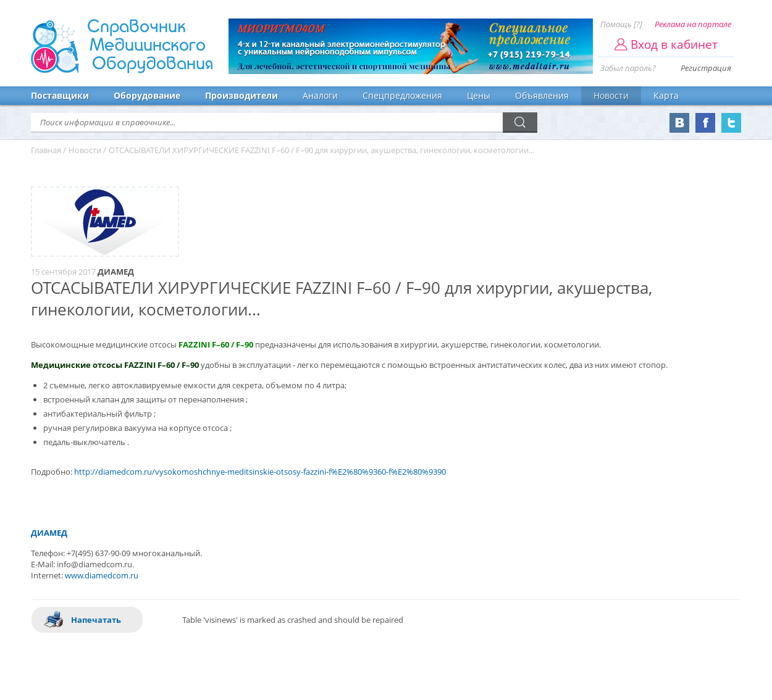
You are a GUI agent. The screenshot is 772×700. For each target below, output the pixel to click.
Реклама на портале (693, 24)
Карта (666, 95)
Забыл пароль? (628, 68)
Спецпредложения (402, 95)
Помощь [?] (621, 24)
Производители (241, 95)
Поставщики (60, 95)
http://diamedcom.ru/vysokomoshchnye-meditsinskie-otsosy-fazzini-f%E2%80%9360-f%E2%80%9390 (260, 472)
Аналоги (320, 95)
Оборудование (147, 95)
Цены (479, 95)
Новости (611, 95)
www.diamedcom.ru (102, 575)
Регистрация (706, 68)
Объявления (542, 95)
